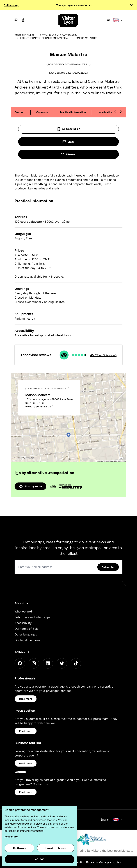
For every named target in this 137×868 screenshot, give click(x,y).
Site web (69, 154)
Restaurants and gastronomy (59, 35)
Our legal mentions (27, 640)
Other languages (26, 634)
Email (68, 142)
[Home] (68, 20)
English (111, 820)
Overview (42, 112)
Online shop (11, 5)
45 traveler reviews (103, 355)
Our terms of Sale (27, 629)
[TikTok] (76, 663)
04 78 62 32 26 (69, 129)
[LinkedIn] (48, 663)
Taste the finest (24, 35)
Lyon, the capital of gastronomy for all (45, 38)
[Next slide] (121, 112)
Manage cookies (110, 862)
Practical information (73, 112)
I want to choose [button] (56, 848)
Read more (26, 699)
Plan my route (30, 486)
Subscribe (108, 567)
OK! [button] (40, 859)
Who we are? (23, 611)
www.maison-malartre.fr (39, 406)
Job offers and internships (32, 617)
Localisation (105, 112)
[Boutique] (108, 20)
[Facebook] (20, 663)
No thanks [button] (19, 848)
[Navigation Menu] (16, 20)
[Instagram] (34, 663)
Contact (20, 112)
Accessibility (23, 623)
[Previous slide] (115, 112)
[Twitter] (62, 663)
